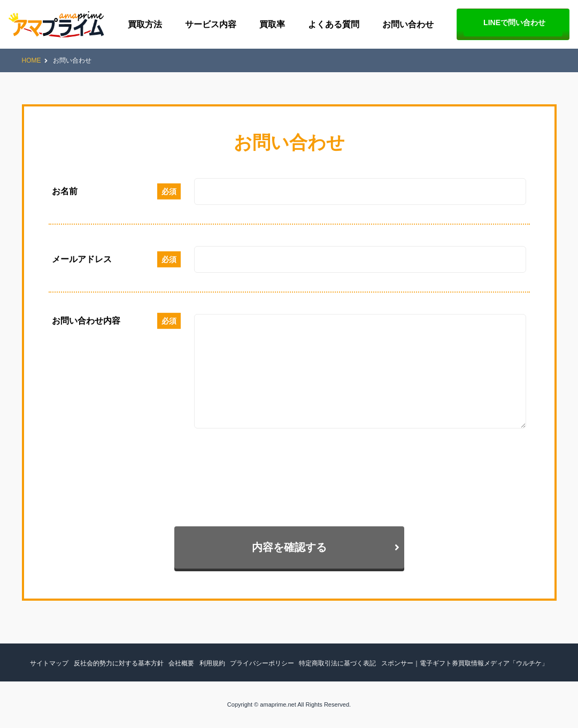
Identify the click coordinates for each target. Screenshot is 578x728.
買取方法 (145, 24)
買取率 (272, 24)
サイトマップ (49, 663)
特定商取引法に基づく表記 (337, 663)
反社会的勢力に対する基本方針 (119, 663)
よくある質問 (334, 24)
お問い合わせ (408, 24)
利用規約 (212, 663)
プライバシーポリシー (262, 663)
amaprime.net (278, 704)
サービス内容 (211, 24)
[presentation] (130, 475)
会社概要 (181, 663)
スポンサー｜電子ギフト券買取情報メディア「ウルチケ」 (465, 663)
